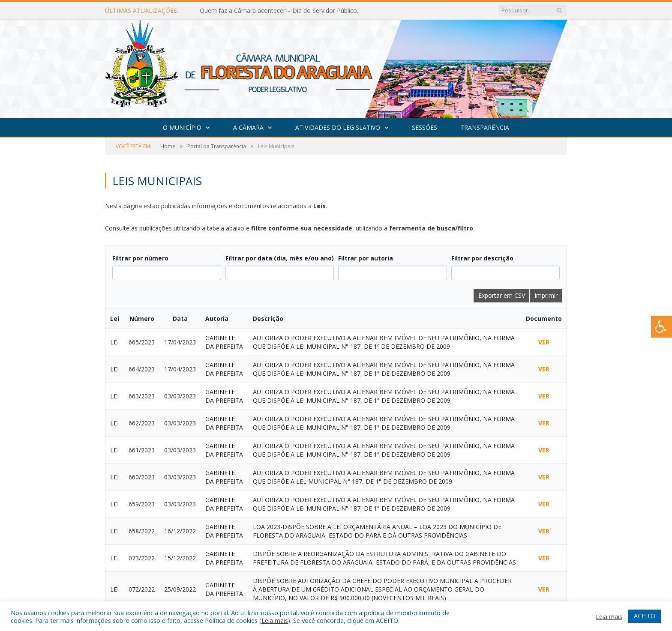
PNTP (463, 566)
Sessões (424, 127)
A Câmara (248, 127)
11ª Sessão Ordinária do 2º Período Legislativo (326, 522)
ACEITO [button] (645, 616)
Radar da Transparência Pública (523, 566)
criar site (480, 515)
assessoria (486, 525)
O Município (182, 127)
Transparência (485, 127)
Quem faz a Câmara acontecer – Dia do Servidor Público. (279, 11)
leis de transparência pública (465, 547)
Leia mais (275, 620)
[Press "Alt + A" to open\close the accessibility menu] (661, 327)
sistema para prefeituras (533, 515)
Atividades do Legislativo (338, 127)
